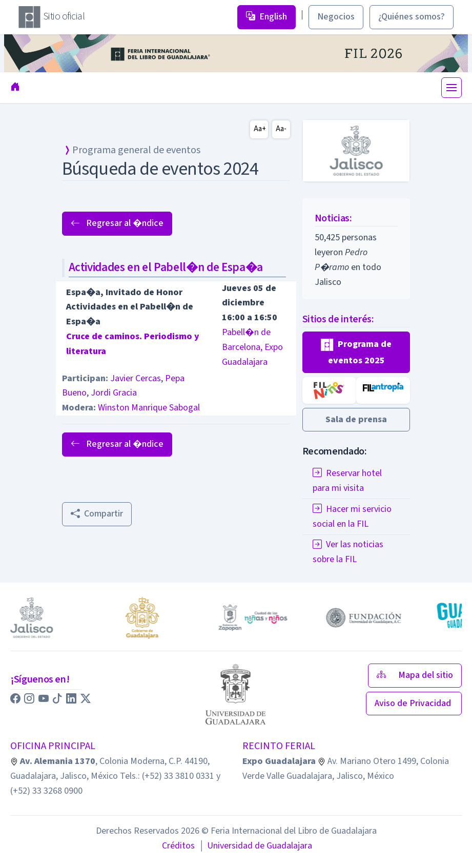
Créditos (178, 846)
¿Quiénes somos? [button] (412, 17)
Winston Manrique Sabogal (149, 408)
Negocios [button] (336, 17)
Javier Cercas (136, 378)
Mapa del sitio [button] (415, 675)
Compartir (97, 514)
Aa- (281, 129)
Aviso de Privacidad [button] (414, 703)
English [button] (266, 17)
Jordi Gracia (114, 393)
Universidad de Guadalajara (255, 846)
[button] (356, 352)
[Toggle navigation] (452, 88)
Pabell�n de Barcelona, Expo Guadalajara (252, 347)
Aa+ (260, 129)
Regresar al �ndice (117, 223)
